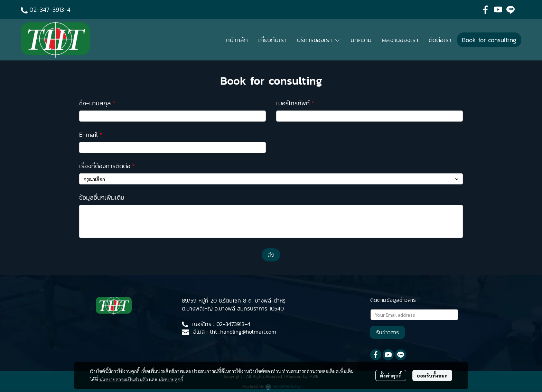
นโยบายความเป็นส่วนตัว (124, 379)
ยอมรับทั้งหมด (432, 375)
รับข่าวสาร (387, 332)
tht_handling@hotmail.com (243, 332)
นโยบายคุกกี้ (171, 379)
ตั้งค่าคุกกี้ (391, 375)
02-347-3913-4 (50, 9)
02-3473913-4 (233, 324)
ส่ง (271, 255)
